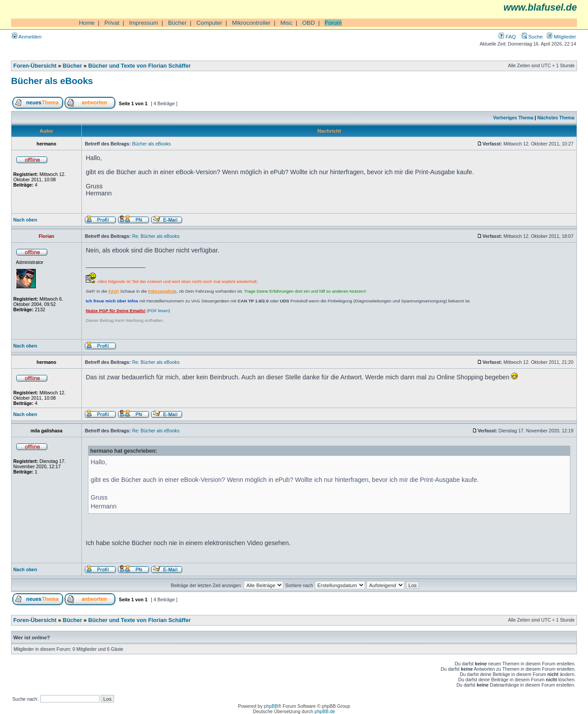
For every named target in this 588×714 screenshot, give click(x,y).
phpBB (271, 706)
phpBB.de (325, 711)
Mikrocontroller (251, 23)
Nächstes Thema (556, 118)
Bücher (177, 23)
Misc (286, 23)
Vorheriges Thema (513, 118)
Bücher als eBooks (52, 81)
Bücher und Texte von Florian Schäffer (140, 66)
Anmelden (27, 36)
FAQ (507, 36)
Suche (532, 36)
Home (87, 23)
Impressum (144, 23)
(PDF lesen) (128, 311)
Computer (209, 23)
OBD (308, 23)
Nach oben (25, 220)
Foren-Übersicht (35, 66)
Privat (112, 23)
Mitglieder (561, 36)
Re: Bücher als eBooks (156, 236)
